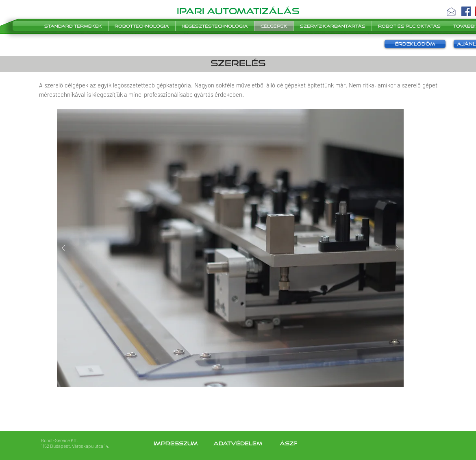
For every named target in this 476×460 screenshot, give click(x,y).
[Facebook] (466, 11)
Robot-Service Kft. (60, 440)
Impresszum (177, 443)
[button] (451, 11)
